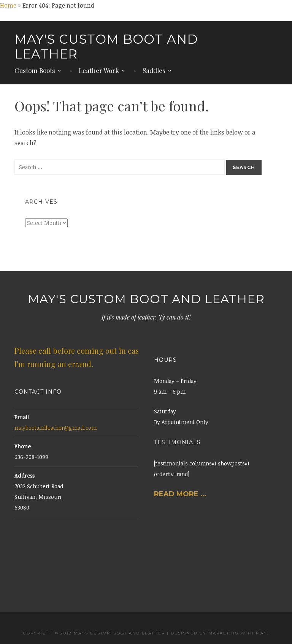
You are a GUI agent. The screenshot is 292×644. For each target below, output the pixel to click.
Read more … (181, 494)
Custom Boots (35, 70)
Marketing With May (238, 633)
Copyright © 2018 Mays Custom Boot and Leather (94, 633)
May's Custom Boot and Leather (106, 47)
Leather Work (99, 70)
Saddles (154, 70)
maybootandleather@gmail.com (56, 428)
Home (8, 5)
